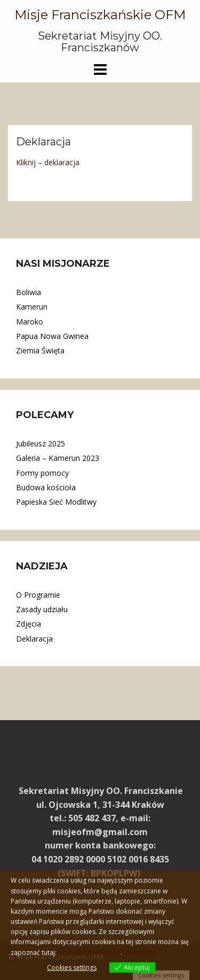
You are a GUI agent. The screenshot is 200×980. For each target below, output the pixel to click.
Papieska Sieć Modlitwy (56, 502)
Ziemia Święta (40, 350)
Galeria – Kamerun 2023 (58, 458)
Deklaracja (34, 639)
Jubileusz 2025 (41, 443)
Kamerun (32, 307)
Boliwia (29, 292)
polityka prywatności (89, 952)
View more (140, 952)
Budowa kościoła (46, 487)
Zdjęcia (29, 624)
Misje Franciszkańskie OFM (100, 15)
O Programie (38, 595)
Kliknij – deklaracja (48, 162)
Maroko (30, 322)
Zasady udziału (42, 609)
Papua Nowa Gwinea (52, 336)
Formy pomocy (42, 473)
